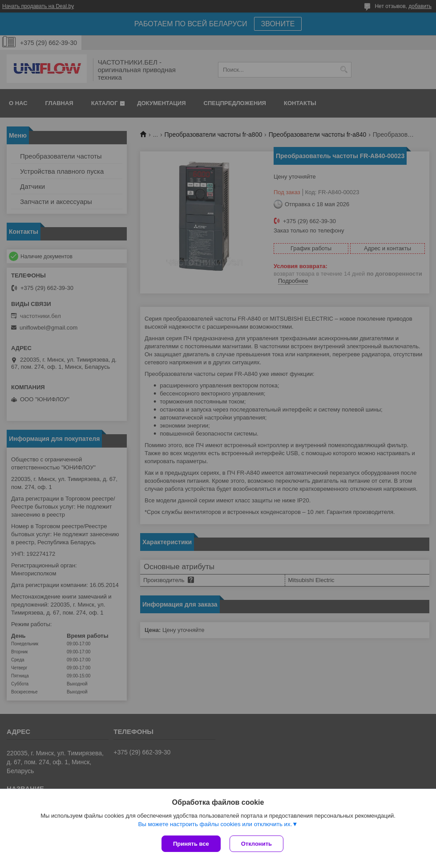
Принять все (191, 844)
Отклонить (256, 844)
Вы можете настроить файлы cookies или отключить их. (215, 824)
